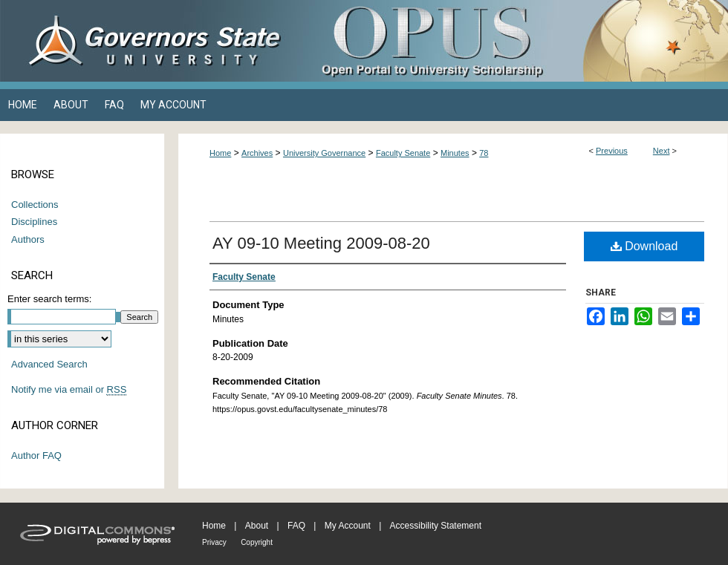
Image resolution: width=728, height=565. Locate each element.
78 (484, 153)
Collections (35, 205)
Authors (28, 239)
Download (644, 246)
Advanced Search (49, 364)
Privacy (214, 542)
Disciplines (34, 222)
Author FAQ (36, 455)
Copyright (257, 542)
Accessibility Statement (436, 526)
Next (662, 151)
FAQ (296, 526)
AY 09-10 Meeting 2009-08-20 (321, 243)
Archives (257, 153)
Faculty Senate (403, 153)
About (257, 526)
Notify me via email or (69, 390)
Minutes (455, 153)
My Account (348, 526)
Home (220, 153)
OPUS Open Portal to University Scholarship (513, 41)
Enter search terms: (49, 299)
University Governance (324, 153)
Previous (612, 151)
